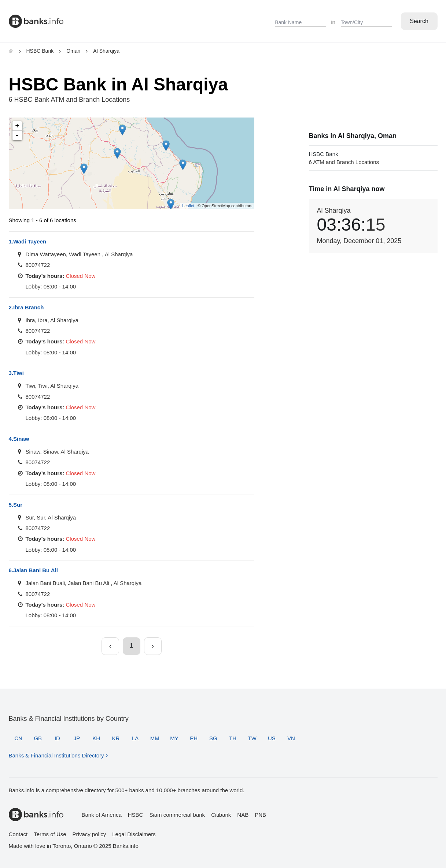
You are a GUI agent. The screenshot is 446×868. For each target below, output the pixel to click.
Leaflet (188, 206)
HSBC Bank (40, 51)
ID (57, 738)
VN (291, 738)
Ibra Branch (26, 307)
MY (174, 738)
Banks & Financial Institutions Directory (56, 755)
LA (135, 738)
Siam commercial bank (177, 815)
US (272, 738)
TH (233, 738)
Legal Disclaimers (134, 834)
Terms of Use (50, 834)
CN (18, 738)
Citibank (221, 815)
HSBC (136, 815)
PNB (260, 815)
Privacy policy (89, 834)
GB (38, 738)
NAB (243, 815)
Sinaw (19, 439)
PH (194, 738)
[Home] (11, 51)
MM (155, 738)
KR (116, 738)
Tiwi (16, 373)
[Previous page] (110, 646)
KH (96, 738)
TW (252, 738)
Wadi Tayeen (28, 241)
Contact (18, 834)
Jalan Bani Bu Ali (34, 570)
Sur (16, 505)
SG (213, 738)
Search (419, 21)
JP (77, 738)
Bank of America (102, 815)
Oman (73, 51)
